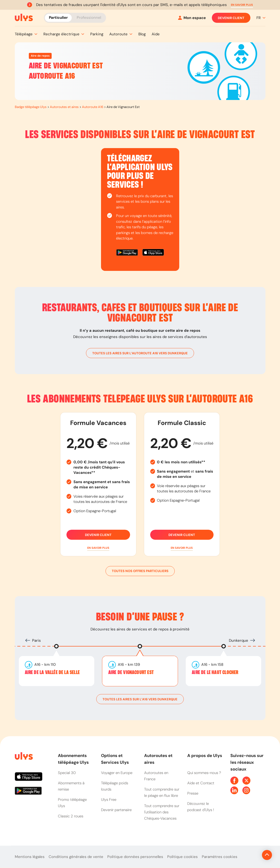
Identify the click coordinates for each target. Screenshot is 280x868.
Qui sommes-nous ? (204, 773)
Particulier (58, 18)
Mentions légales (30, 857)
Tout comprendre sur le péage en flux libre (162, 792)
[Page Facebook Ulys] (234, 781)
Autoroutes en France (156, 776)
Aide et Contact (201, 783)
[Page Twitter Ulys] (246, 781)
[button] (242, 5)
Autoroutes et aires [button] (158, 759)
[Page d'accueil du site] (23, 757)
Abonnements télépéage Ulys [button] (73, 759)
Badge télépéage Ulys (31, 107)
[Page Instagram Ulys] (246, 790)
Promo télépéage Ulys (72, 803)
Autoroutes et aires (64, 107)
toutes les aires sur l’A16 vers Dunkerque (140, 699)
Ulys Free (109, 800)
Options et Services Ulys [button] (115, 759)
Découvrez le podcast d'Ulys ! (201, 807)
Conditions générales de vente (76, 857)
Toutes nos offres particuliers (140, 571)
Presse (193, 793)
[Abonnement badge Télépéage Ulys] (24, 18)
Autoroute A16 (93, 107)
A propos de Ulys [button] (205, 755)
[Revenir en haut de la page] (250, 855)
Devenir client (231, 18)
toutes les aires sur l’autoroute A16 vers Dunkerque (140, 353)
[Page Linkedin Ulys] (234, 790)
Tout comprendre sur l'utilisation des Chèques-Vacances (162, 812)
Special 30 (67, 773)
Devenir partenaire (116, 810)
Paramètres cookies (220, 857)
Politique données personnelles (135, 857)
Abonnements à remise (71, 786)
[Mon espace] (192, 18)
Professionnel (89, 18)
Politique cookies (182, 857)
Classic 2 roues (71, 816)
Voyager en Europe (117, 773)
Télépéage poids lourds (115, 786)
